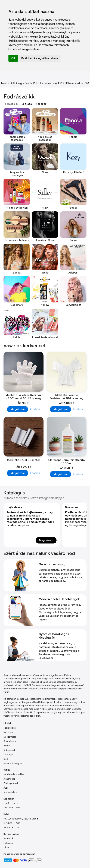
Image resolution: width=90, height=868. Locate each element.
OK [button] (13, 58)
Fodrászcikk (11, 104)
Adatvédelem (10, 792)
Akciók (7, 746)
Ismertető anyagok (13, 763)
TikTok (7, 847)
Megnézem (18, 409)
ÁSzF (6, 788)
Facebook (8, 838)
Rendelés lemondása (14, 774)
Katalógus (8, 754)
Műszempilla (10, 737)
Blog (6, 759)
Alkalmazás (9, 779)
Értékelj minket (11, 783)
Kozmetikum (10, 741)
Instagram (9, 843)
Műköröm (8, 732)
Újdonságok (9, 750)
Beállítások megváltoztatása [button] (40, 58)
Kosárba (35, 409)
